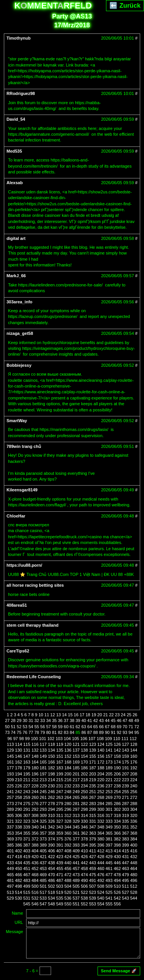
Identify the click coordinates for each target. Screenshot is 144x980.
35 (54, 720)
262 (51, 797)
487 (60, 880)
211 (27, 780)
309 (43, 815)
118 (51, 744)
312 (68, 815)
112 (133, 739)
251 (93, 792)
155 (93, 756)
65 (96, 727)
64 (89, 727)
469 (43, 875)
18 (88, 715)
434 (18, 863)
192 (134, 768)
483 (27, 880)
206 (117, 774)
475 (93, 875)
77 (31, 732)
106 (84, 739)
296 (68, 809)
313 (76, 815)
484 (35, 880)
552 (84, 904)
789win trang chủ (24, 446)
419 (27, 857)
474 (84, 875)
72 (137, 727)
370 (18, 839)
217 (76, 780)
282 (84, 804)
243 (27, 792)
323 (27, 821)
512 (134, 886)
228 (35, 786)
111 (125, 739)
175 (126, 762)
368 (134, 833)
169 (76, 762)
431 (126, 857)
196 (35, 774)
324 (35, 821)
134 (51, 750)
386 (18, 845)
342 (51, 827)
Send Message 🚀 (119, 971)
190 (117, 768)
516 (35, 892)
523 (93, 892)
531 (27, 898)
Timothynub (19, 38)
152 (68, 756)
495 (126, 880)
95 (137, 732)
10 (41, 715)
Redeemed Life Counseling (34, 677)
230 (51, 786)
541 (109, 898)
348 (101, 827)
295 (60, 809)
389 (43, 845)
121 (76, 744)
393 (76, 845)
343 (60, 827)
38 (72, 720)
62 (78, 727)
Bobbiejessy (19, 365)
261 (43, 797)
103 (59, 739)
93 (125, 732)
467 (27, 875)
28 (13, 720)
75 (19, 732)
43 (101, 720)
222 (117, 780)
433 (10, 863)
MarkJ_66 (16, 276)
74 (13, 732)
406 (51, 851)
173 (109, 762)
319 (126, 815)
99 (27, 739)
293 (43, 809)
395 (93, 845)
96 (10, 739)
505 (76, 886)
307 (27, 815)
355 (27, 833)
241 (10, 792)
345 (76, 827)
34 (48, 720)
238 (117, 786)
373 (43, 839)
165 (43, 762)
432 (134, 857)
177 (10, 768)
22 (111, 715)
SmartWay (17, 421)
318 (117, 815)
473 (76, 875)
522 (84, 892)
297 (76, 809)
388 (35, 845)
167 (60, 762)
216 (68, 780)
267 (93, 797)
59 (60, 727)
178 (18, 768)
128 (134, 744)
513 (10, 892)
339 (27, 827)
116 (35, 744)
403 (27, 851)
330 (84, 821)
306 (18, 815)
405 (43, 851)
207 (126, 774)
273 (10, 804)
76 (25, 732)
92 (119, 732)
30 (25, 720)
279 (60, 804)
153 (76, 756)
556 (117, 904)
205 (109, 774)
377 (76, 839)
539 (93, 898)
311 (60, 815)
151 (60, 756)
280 (68, 804)
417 (10, 857)
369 (10, 839)
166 (51, 762)
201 (76, 774)
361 (76, 833)
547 (43, 904)
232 (68, 786)
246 (51, 792)
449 (10, 869)
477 (109, 875)
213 (43, 780)
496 (134, 880)
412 (101, 851)
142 (117, 750)
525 (109, 892)
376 (68, 839)
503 (60, 886)
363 (93, 833)
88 (96, 732)
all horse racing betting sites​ (35, 585)
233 (76, 786)
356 (35, 833)
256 (134, 792)
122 (84, 744)
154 (84, 756)
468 (35, 875)
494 (117, 880)
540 (101, 898)
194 (18, 774)
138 (84, 750)
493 (109, 880)
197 (43, 774)
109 (108, 739)
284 (101, 804)
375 (60, 839)
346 (84, 827)
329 (76, 821)
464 (134, 869)
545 (27, 904)
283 (93, 804)
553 (93, 904)
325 (43, 821)
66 (101, 727)
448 (134, 863)
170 (84, 762)
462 (117, 869)
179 (27, 768)
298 (84, 809)
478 (117, 875)
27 (7, 720)
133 (43, 750)
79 (43, 732)
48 (131, 720)
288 (134, 804)
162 (18, 762)
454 (51, 869)
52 (19, 727)
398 (117, 845)
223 (126, 780)
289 (10, 809)
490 (84, 880)
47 (125, 720)
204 (101, 774)
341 (43, 827)
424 (68, 857)
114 (18, 744)
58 (54, 727)
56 (43, 727)
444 (101, 863)
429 (109, 857)
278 (51, 804)
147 (27, 756)
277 (43, 804)
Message (14, 932)
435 (27, 863)
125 (109, 744)
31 (31, 720)
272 (134, 797)
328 (68, 821)
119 (60, 744)
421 (43, 857)
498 (18, 886)
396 (101, 845)
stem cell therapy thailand (32, 625)
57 (48, 727)
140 (101, 750)
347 (93, 827)
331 (93, 821)
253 (109, 792)
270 (117, 797)
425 (76, 857)
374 (51, 839)
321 (10, 821)
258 (18, 797)
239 (126, 786)
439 (60, 863)
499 (27, 886)
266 (84, 797)
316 (101, 815)
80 (48, 732)
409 (76, 851)
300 (101, 809)
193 (10, 774)
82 (60, 732)
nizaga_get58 (20, 333)
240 (134, 786)
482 (18, 880)
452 (35, 869)
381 (109, 839)
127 (126, 744)
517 (43, 892)
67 (107, 727)
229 (43, 786)
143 (126, 750)
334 (117, 821)
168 (68, 762)
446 (117, 863)
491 (93, 880)
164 (35, 762)
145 (10, 756)
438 (51, 863)
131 (27, 750)
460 (101, 869)
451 (27, 869)
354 (18, 833)
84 (72, 732)
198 (51, 774)
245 (43, 792)
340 (35, 827)
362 (84, 833)
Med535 (14, 151)
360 (68, 833)
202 (84, 774)
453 (43, 869)
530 (18, 898)
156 (101, 756)
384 (134, 839)
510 (117, 886)
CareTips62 (18, 651)
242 (18, 792)
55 (37, 727)
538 (84, 898)
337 (10, 827)
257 (10, 797)
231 (60, 786)
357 (43, 833)
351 (126, 827)
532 (35, 898)
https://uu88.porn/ (24, 565)
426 (84, 857)
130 (18, 750)
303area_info (19, 302)
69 (119, 727)
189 (109, 768)
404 (35, 851)
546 (35, 904)
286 (117, 804)
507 (93, 886)
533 (43, 898)
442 (84, 863)
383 (126, 839)
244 (35, 792)
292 (35, 809)
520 (68, 892)
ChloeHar (16, 516)
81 (54, 732)
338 (18, 827)
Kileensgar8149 (22, 490)
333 (109, 821)
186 (84, 768)
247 (60, 792)
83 (66, 732)
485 (43, 880)
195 (27, 774)
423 (60, 857)
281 (76, 804)
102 (51, 739)
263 (60, 797)
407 (60, 851)
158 (117, 756)
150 (51, 756)
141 (109, 750)
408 (68, 851)
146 (18, 756)
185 (76, 768)
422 (51, 857)
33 (43, 720)
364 (101, 833)
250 (84, 792)
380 (101, 839)
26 (135, 715)
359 (60, 833)
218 (84, 780)
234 (84, 786)
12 (53, 715)
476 (101, 875)
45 (113, 720)
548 (51, 904)
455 (60, 869)
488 (68, 880)
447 (126, 863)
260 (35, 797)
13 (58, 715)
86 (84, 732)
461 (109, 869)
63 (84, 727)
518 (51, 892)
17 (82, 715)
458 (84, 869)
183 (60, 768)
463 (126, 869)
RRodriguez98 (21, 93)
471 (60, 875)
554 (101, 904)
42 (96, 720)
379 (93, 839)
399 (126, 845)
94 (131, 732)
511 (126, 886)
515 (27, 892)
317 (109, 815)
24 (123, 715)
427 (93, 857)
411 (93, 851)
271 (126, 797)
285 (109, 804)
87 (89, 732)
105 (76, 739)
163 (27, 762)
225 (10, 786)
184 (68, 768)
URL (19, 922)
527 (126, 892)
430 (117, 857)
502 (51, 886)
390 (51, 845)
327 (60, 821)
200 (68, 774)
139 (93, 750)
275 (27, 804)
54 (31, 727)
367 (126, 833)
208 (134, 774)
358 (51, 833)
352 (134, 827)
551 (76, 904)
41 (89, 720)
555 (109, 904)
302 (117, 809)
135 (60, 750)
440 (68, 863)
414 (117, 851)
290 (18, 809)
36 (60, 720)
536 (68, 898)
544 (134, 898)
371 (27, 839)
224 (134, 780)
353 (10, 833)
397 (109, 845)
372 (35, 839)
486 (51, 880)
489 (76, 880)
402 (18, 851)
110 (117, 739)
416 (134, 851)
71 (131, 727)
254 (117, 792)
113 (10, 744)
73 (7, 732)
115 (27, 744)
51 (13, 727)
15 (70, 715)
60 (66, 727)
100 (34, 739)
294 (51, 809)
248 (68, 792)
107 (92, 739)
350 (117, 827)
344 (68, 827)
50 (7, 727)
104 (67, 739)
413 (109, 851)
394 (84, 845)
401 (10, 851)
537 (76, 898)
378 (84, 839)
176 (134, 762)
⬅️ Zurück (125, 5)
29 (19, 720)
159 (126, 756)
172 (101, 762)
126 (117, 744)
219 (93, 780)
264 (68, 797)
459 (93, 869)
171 (93, 762)
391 (60, 845)
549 (60, 904)
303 (126, 809)
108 (100, 739)
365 (109, 833)
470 (51, 875)
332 (101, 821)
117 (43, 744)
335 (126, 821)
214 (51, 780)
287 (126, 804)
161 (10, 762)
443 (93, 863)
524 (101, 892)
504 (68, 886)
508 (101, 886)
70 (125, 727)
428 (101, 857)
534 (51, 898)
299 (93, 809)
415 (126, 851)
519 (60, 892)
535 (60, 898)
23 (117, 715)
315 (93, 815)
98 (22, 739)
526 (117, 892)
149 (43, 756)
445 (109, 863)
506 (84, 886)
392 (68, 845)
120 (68, 744)
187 (93, 768)
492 (101, 880)
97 (15, 739)
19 (94, 715)
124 (101, 744)
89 (101, 732)
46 (119, 720)
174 (117, 762)
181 (43, 768)
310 (51, 815)
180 (35, 768)
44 (107, 720)
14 (64, 715)
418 (18, 857)
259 (27, 797)
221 (109, 780)
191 (126, 768)
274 (18, 804)
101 (43, 739)
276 (35, 804)
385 (10, 845)
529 (10, 898)
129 (10, 750)
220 (101, 780)
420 (35, 857)
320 (134, 815)
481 (10, 880)
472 (68, 875)
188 (101, 768)
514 (18, 892)
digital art (16, 238)
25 (129, 715)
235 (93, 786)
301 (109, 809)
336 (134, 821)
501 (43, 886)
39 (78, 720)
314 (84, 815)
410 (84, 851)
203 (93, 774)
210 (18, 780)
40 (84, 720)
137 (76, 750)
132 (35, 750)
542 (117, 898)
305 (10, 815)
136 (68, 750)
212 (35, 780)
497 (10, 886)
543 (126, 898)
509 (109, 886)
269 (109, 797)
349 (109, 827)
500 (35, 886)
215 (60, 780)
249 (76, 792)
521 (76, 892)
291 (27, 809)
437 (43, 863)
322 (18, 821)
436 (35, 863)
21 (106, 715)
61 (72, 727)
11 (47, 715)
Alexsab (15, 183)
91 (113, 732)
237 (109, 786)
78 (37, 732)
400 (134, 845)
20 (99, 715)
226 (18, 786)
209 (10, 780)
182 (51, 768)
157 (109, 756)
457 (76, 869)
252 (101, 792)
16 (76, 715)
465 (10, 875)
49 (137, 720)
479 (126, 875)
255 (126, 792)
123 (93, 744)
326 (51, 821)
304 (134, 809)
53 (25, 727)
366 (117, 833)
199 (60, 774)
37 (66, 720)
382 (117, 839)
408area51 (17, 605)
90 (107, 732)
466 (18, 875)
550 (68, 904)
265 (76, 797)
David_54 (16, 119)
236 (101, 786)
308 (35, 815)
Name (17, 913)
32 (37, 720)
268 (101, 797)
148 (35, 756)
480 (134, 875)
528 (134, 892)
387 (27, 845)
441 (76, 863)
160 (134, 756)
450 (18, 869)
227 (27, 786)
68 (113, 727)
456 (68, 869)
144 (134, 750)
